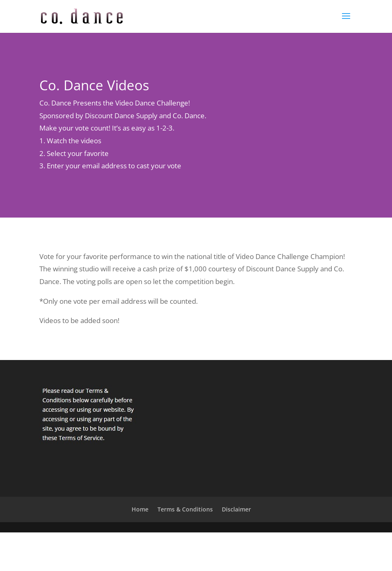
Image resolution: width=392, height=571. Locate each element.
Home (140, 509)
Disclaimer (236, 509)
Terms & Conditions (185, 509)
